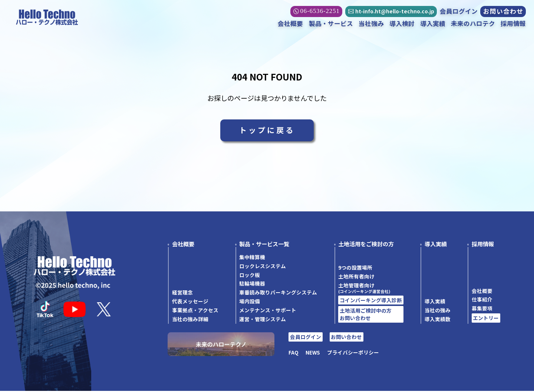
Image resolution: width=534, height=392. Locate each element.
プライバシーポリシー (353, 353)
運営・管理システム (263, 320)
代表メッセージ (190, 302)
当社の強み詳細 (190, 320)
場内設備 (250, 302)
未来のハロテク (473, 24)
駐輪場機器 (252, 285)
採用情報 (513, 24)
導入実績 (432, 24)
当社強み (371, 24)
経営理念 (182, 293)
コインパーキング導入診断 (371, 301)
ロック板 (250, 276)
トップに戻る (267, 131)
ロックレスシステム (263, 267)
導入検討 (402, 24)
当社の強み (438, 311)
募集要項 (482, 309)
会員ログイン (458, 11)
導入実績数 (438, 320)
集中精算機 (252, 258)
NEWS (313, 353)
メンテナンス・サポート (268, 311)
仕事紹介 (482, 301)
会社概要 (290, 24)
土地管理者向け (371, 289)
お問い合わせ (503, 12)
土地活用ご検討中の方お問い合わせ (366, 315)
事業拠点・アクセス (195, 311)
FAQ (294, 353)
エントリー (486, 319)
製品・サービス (330, 24)
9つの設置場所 (355, 269)
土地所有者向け (356, 277)
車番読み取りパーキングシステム (278, 293)
